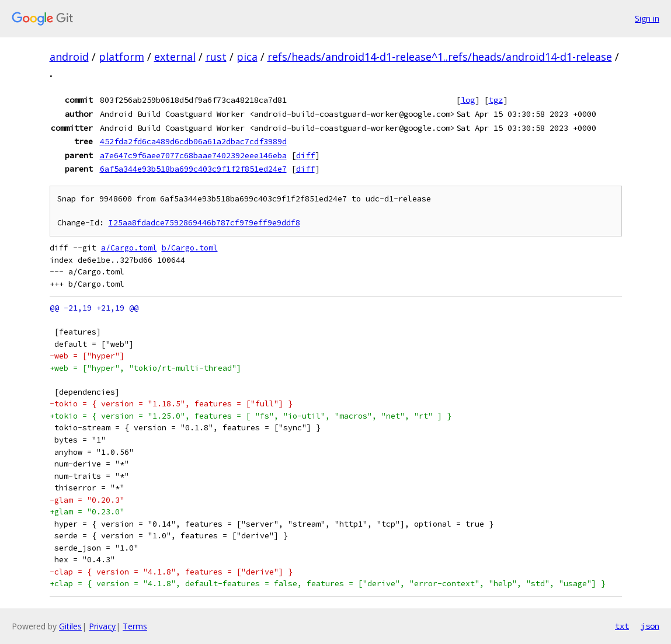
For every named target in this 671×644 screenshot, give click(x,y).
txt (622, 626)
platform (121, 57)
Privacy (102, 626)
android (69, 57)
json (650, 626)
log (468, 100)
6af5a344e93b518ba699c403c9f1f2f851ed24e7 (193, 169)
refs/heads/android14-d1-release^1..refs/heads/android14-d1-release (440, 57)
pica (247, 57)
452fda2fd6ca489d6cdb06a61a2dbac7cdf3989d (193, 141)
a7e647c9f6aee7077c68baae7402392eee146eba (193, 155)
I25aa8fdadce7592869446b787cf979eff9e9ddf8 (204, 223)
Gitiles (70, 626)
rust (216, 57)
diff (305, 155)
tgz (496, 100)
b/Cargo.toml (190, 248)
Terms (135, 626)
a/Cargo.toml (129, 248)
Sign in (647, 18)
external (175, 57)
